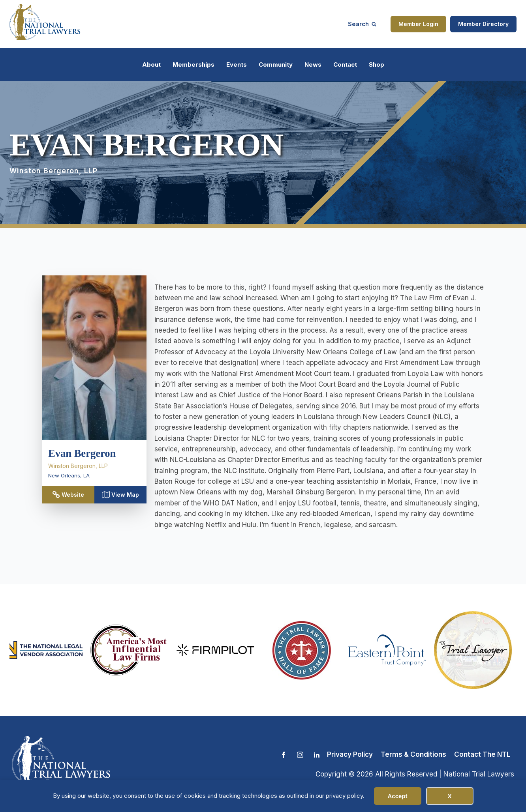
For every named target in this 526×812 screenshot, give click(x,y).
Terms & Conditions (413, 754)
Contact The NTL (482, 754)
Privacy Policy (350, 754)
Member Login (418, 24)
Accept (397, 796)
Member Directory (483, 24)
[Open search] (362, 24)
